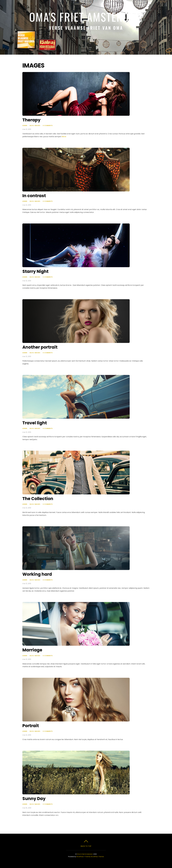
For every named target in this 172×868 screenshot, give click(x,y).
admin (25, 126)
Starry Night (35, 271)
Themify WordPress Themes (94, 857)
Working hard (37, 574)
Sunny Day (34, 799)
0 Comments (48, 126)
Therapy (31, 120)
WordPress (80, 857)
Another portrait (40, 347)
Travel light (35, 423)
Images (37, 126)
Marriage (32, 650)
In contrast (34, 196)
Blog (32, 126)
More (64, 137)
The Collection (38, 499)
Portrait (31, 726)
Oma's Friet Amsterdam (85, 854)
